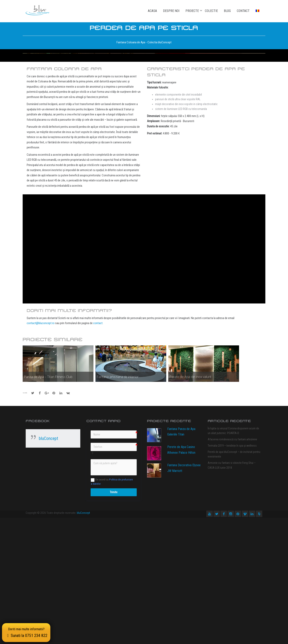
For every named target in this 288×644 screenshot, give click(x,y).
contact (98, 449)
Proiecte (192, 11)
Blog (227, 11)
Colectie (211, 11)
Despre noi (171, 11)
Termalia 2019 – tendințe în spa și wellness (232, 572)
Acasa (152, 11)
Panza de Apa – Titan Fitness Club (48, 503)
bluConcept (48, 565)
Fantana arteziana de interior (118, 503)
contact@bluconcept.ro (41, 449)
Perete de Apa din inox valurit (190, 503)
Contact (243, 11)
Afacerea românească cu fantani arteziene (232, 566)
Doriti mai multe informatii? (26, 632)
